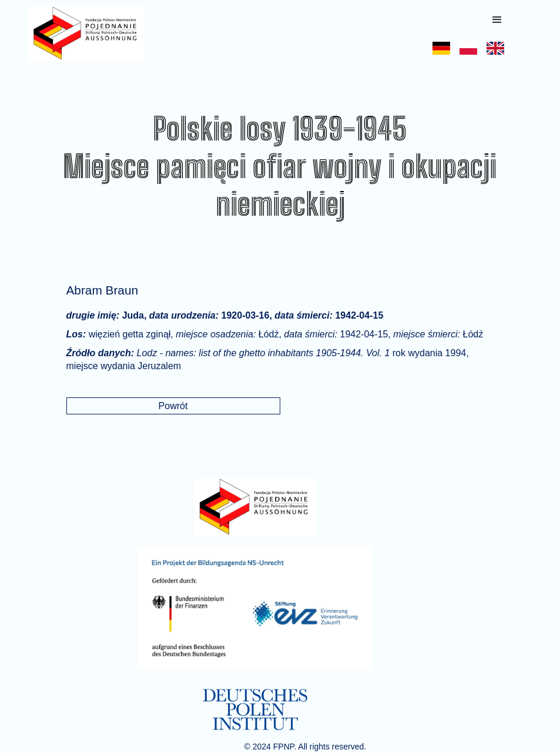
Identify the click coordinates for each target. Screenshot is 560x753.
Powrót (173, 406)
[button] (497, 20)
